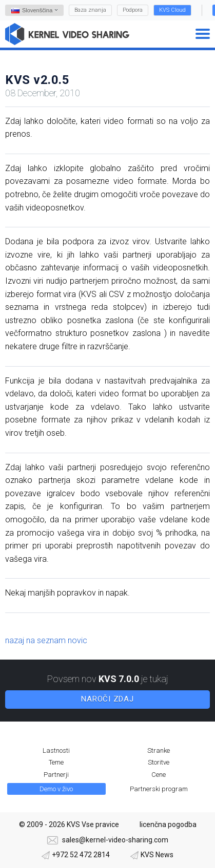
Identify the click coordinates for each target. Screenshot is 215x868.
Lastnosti (56, 750)
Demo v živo (56, 789)
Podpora (133, 10)
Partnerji (56, 775)
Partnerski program (159, 789)
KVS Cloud (172, 10)
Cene (159, 775)
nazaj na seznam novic (46, 640)
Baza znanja (90, 10)
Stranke (159, 750)
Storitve (159, 762)
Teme (56, 762)
